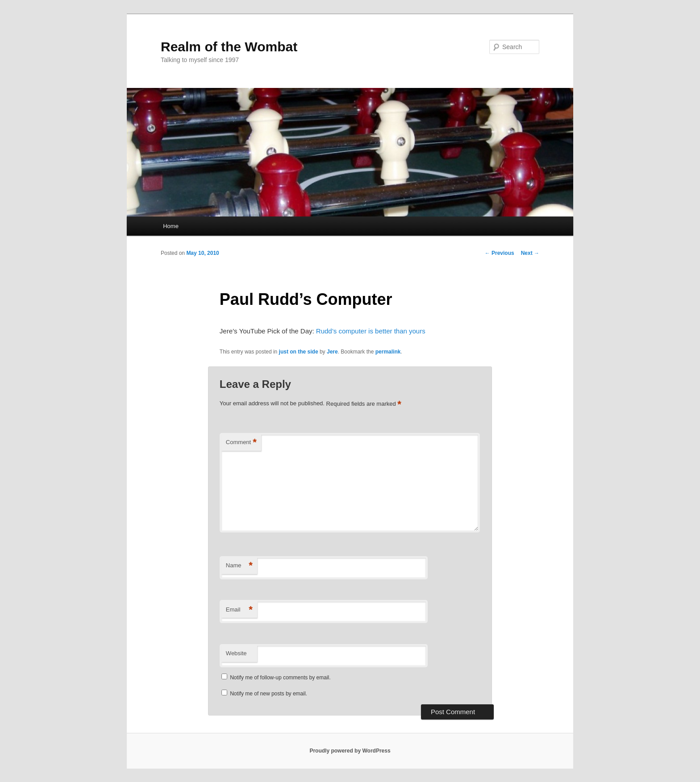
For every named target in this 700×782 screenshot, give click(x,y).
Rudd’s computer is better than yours (371, 331)
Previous (500, 253)
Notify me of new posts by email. (269, 694)
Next (530, 253)
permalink (388, 352)
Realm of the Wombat (229, 47)
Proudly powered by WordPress (350, 751)
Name (239, 566)
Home (171, 226)
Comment (241, 443)
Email (239, 610)
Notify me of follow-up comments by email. (280, 678)
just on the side (299, 352)
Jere (332, 352)
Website (236, 653)
